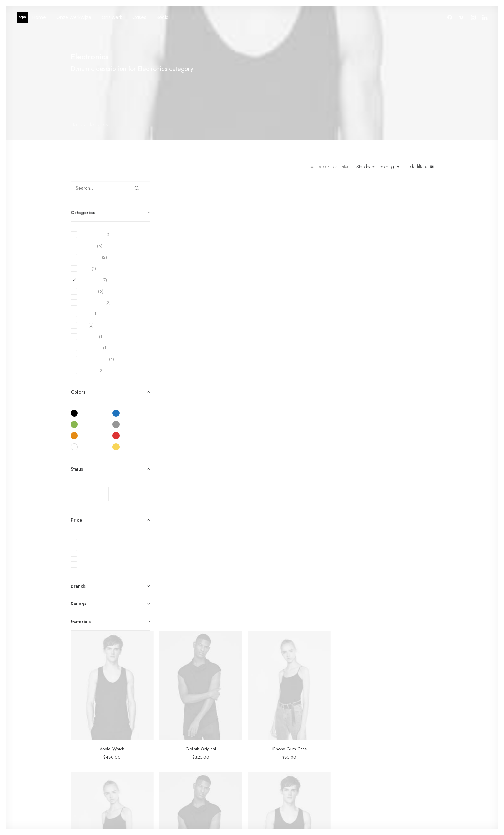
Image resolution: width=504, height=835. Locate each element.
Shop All (266, 720)
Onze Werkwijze (74, 17)
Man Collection (272, 737)
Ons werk (112, 17)
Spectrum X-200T (392, 440)
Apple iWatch (215, 299)
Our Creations (334, 728)
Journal (326, 745)
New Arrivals (270, 753)
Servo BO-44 (303, 440)
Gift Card (267, 770)
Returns (390, 737)
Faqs (387, 720)
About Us (329, 720)
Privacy (389, 762)
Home (39, 17)
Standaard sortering (375, 167)
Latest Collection (273, 762)
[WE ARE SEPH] (22, 17)
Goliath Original (303, 299)
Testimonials (332, 737)
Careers (328, 753)
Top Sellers (268, 779)
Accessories (270, 745)
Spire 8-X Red (215, 581)
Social (163, 17)
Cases (139, 17)
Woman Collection (275, 728)
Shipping (391, 728)
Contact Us (393, 753)
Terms (388, 745)
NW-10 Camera (215, 440)
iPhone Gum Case (392, 299)
